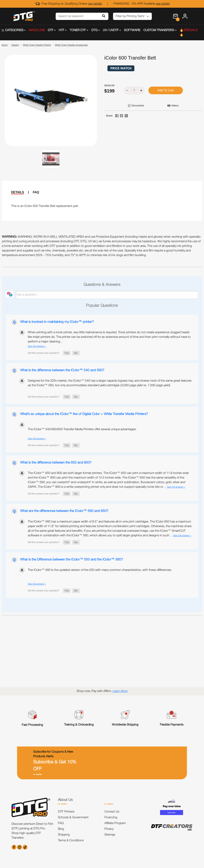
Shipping (64, 835)
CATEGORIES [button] (12, 30)
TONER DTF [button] (78, 30)
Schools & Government (73, 818)
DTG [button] (94, 30)
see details (95, 4)
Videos (175, 105)
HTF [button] (62, 30)
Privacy (109, 829)
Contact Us (112, 812)
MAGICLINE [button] (37, 30)
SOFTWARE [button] (132, 30)
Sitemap (110, 835)
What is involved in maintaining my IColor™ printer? (57, 322)
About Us (65, 800)
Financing (111, 818)
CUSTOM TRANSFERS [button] (159, 30)
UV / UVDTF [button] (111, 30)
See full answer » (37, 346)
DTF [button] (51, 30)
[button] (67, 353)
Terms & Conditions (71, 841)
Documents (138, 105)
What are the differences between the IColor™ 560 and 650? (64, 511)
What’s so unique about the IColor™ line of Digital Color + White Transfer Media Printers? (84, 414)
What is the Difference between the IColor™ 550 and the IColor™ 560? (71, 560)
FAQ (36, 192)
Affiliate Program (115, 823)
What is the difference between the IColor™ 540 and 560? (62, 370)
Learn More (120, 691)
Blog (61, 829)
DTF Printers (66, 812)
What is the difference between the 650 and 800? (56, 463)
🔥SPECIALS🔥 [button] (189, 33)
